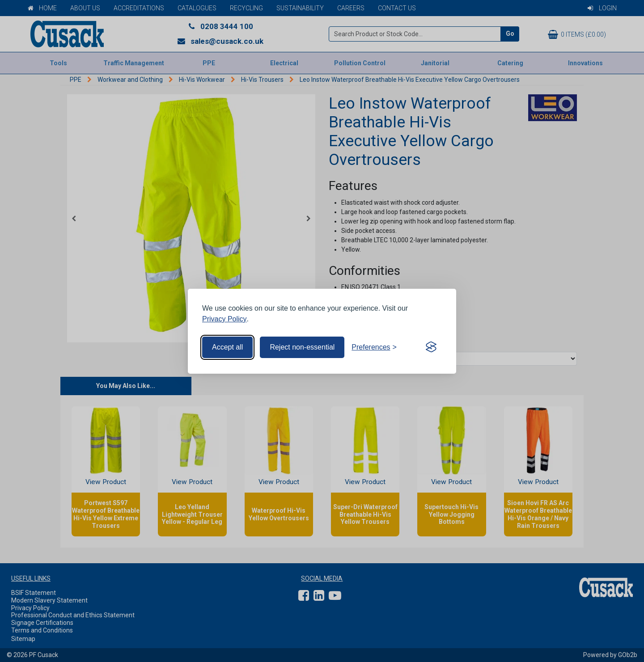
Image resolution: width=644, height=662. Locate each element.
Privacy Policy (225, 319)
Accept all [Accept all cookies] (227, 347)
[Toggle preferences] (374, 347)
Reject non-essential (302, 347)
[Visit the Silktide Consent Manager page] (431, 347)
